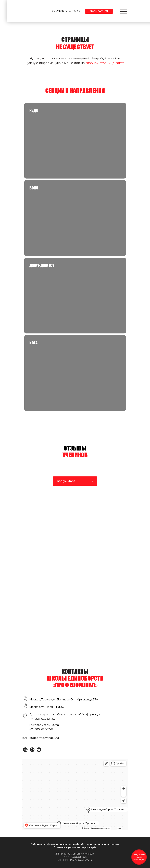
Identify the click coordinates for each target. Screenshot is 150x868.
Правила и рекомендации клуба (75, 847)
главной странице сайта (105, 63)
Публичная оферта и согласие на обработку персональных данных (75, 844)
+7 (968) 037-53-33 (66, 11)
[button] (99, 11)
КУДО (34, 110)
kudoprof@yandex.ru (44, 738)
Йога (33, 343)
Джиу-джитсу (42, 265)
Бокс (34, 188)
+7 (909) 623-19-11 (41, 729)
